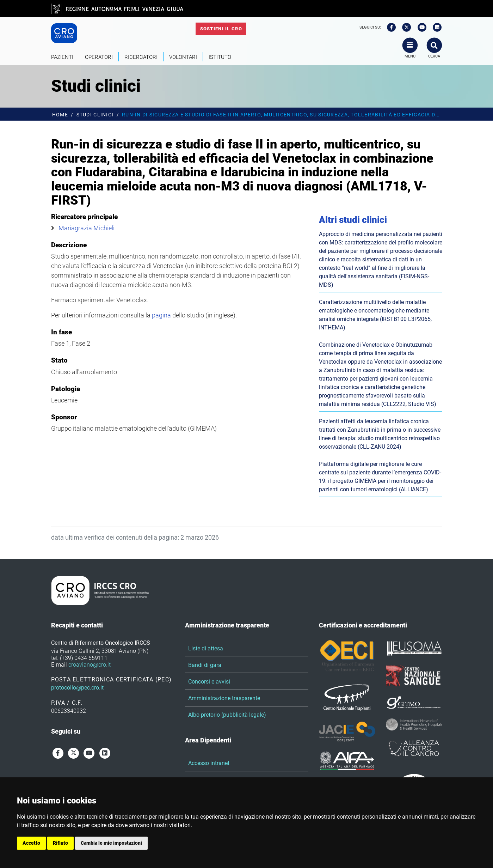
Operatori (99, 57)
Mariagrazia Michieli (87, 228)
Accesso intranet (209, 763)
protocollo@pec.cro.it (77, 688)
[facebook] (389, 28)
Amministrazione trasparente (224, 698)
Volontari (183, 57)
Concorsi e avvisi (209, 682)
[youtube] (420, 28)
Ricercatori (141, 57)
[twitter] (404, 28)
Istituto (220, 57)
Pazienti (62, 57)
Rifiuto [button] (60, 843)
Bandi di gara (205, 665)
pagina (161, 315)
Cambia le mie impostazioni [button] (111, 843)
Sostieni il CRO (221, 29)
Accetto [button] (31, 843)
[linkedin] (435, 28)
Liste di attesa (206, 648)
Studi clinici (95, 115)
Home (60, 115)
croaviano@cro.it (90, 665)
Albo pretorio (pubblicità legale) (227, 715)
